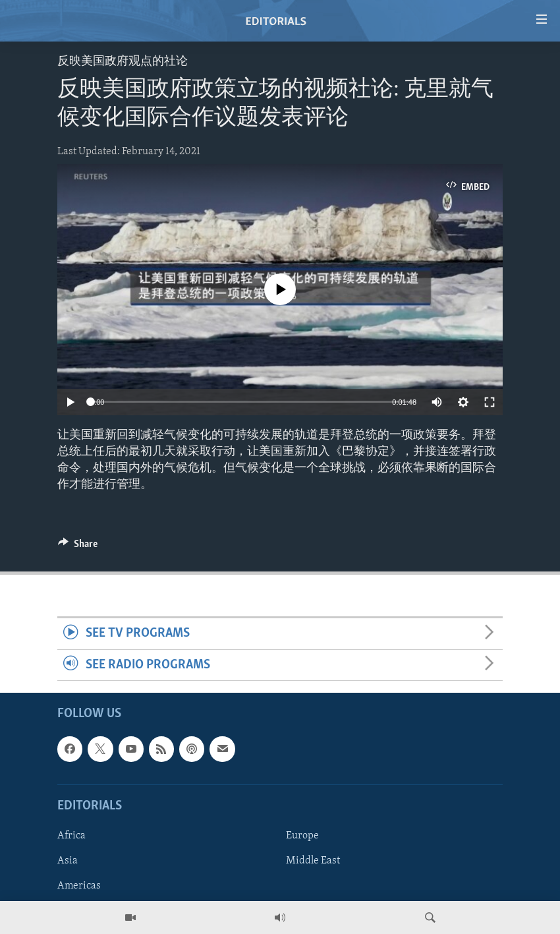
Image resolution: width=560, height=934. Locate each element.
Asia (68, 861)
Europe (302, 836)
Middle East (313, 861)
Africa (71, 836)
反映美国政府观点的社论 (123, 62)
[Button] (78, 547)
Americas (79, 886)
